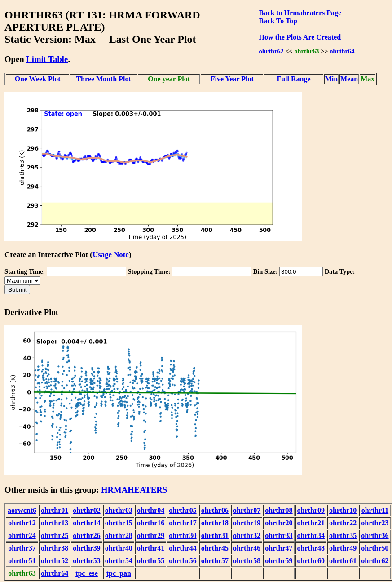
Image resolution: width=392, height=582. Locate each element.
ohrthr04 (151, 510)
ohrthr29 (151, 535)
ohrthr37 (22, 548)
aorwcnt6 (22, 510)
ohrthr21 (311, 523)
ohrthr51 (22, 561)
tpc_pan (119, 573)
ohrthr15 (119, 523)
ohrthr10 (343, 510)
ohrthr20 (279, 523)
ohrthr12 (22, 523)
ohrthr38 (55, 548)
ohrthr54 (119, 561)
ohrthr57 (215, 561)
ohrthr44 (183, 548)
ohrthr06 (215, 510)
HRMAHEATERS (134, 490)
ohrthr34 (311, 535)
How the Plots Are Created (300, 37)
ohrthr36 (375, 535)
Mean (349, 79)
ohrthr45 (215, 548)
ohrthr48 (311, 548)
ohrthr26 (86, 535)
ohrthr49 (343, 548)
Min (331, 79)
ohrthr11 (375, 510)
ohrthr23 (375, 523)
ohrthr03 (119, 510)
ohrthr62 (271, 51)
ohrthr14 (86, 523)
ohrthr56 (183, 561)
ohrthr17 (183, 523)
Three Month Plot (103, 79)
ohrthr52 (55, 561)
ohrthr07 (247, 510)
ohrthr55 (151, 561)
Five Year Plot (232, 79)
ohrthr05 (183, 510)
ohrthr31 (215, 535)
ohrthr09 (311, 510)
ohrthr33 (279, 535)
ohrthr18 (215, 523)
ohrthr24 (22, 535)
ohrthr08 (279, 510)
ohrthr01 (55, 510)
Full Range (293, 79)
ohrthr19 (247, 523)
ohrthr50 (375, 548)
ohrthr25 (55, 535)
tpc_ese (87, 573)
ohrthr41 (151, 548)
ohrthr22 (343, 523)
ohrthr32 (247, 535)
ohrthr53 (86, 561)
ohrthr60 (311, 561)
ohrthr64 (342, 51)
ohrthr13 (55, 523)
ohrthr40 (119, 548)
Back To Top (278, 21)
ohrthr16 (151, 523)
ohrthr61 (343, 561)
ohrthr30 (183, 535)
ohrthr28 (119, 535)
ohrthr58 (247, 561)
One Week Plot (38, 79)
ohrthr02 (86, 510)
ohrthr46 (247, 548)
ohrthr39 (86, 548)
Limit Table (47, 59)
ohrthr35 (343, 535)
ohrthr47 (279, 548)
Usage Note (111, 255)
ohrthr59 (279, 561)
